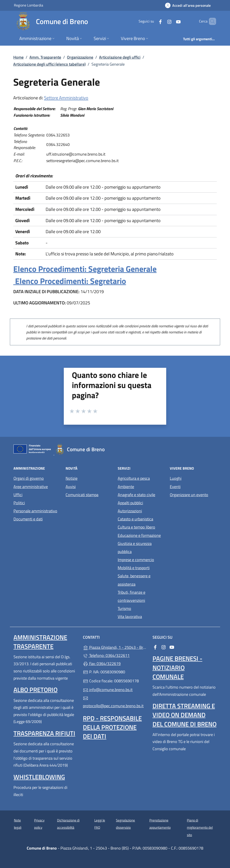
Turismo (124, 608)
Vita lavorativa (130, 617)
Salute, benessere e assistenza (134, 580)
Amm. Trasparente (45, 57)
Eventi (175, 487)
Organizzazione (80, 57)
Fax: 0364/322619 (102, 664)
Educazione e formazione (139, 535)
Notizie (72, 478)
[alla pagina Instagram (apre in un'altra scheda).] (162, 21)
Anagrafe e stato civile (136, 495)
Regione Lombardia (29, 5)
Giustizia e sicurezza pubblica (135, 548)
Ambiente (126, 487)
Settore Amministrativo (66, 98)
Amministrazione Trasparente (40, 642)
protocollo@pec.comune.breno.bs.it (113, 702)
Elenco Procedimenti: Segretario (70, 281)
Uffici (18, 495)
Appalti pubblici (130, 503)
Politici (19, 503)
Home (18, 57)
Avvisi (71, 487)
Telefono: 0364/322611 (106, 655)
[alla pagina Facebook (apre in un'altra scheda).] (153, 21)
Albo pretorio (35, 690)
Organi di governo (29, 478)
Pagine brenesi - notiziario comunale (177, 667)
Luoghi (176, 478)
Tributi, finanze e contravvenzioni (132, 596)
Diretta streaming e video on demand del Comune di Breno (185, 715)
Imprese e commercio (136, 560)
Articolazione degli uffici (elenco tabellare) (49, 64)
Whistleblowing (39, 777)
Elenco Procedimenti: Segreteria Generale (85, 269)
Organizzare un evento (189, 495)
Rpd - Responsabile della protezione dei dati (112, 727)
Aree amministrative (31, 487)
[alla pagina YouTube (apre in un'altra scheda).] (171, 21)
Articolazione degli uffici (120, 57)
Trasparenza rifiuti (44, 733)
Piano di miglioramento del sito (200, 828)
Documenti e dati (28, 519)
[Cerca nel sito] (211, 21)
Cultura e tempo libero (136, 527)
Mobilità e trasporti (134, 568)
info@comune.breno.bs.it (108, 690)
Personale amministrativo (35, 511)
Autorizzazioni (130, 511)
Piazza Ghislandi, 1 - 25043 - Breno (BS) (115, 647)
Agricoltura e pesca (134, 478)
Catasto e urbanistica (135, 519)
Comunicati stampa (82, 495)
